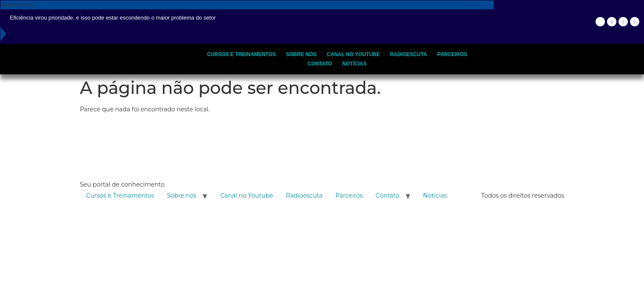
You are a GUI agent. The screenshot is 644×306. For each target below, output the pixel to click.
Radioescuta (408, 54)
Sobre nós (301, 54)
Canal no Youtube (353, 54)
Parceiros (452, 54)
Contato (320, 64)
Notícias (354, 64)
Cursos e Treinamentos (241, 54)
